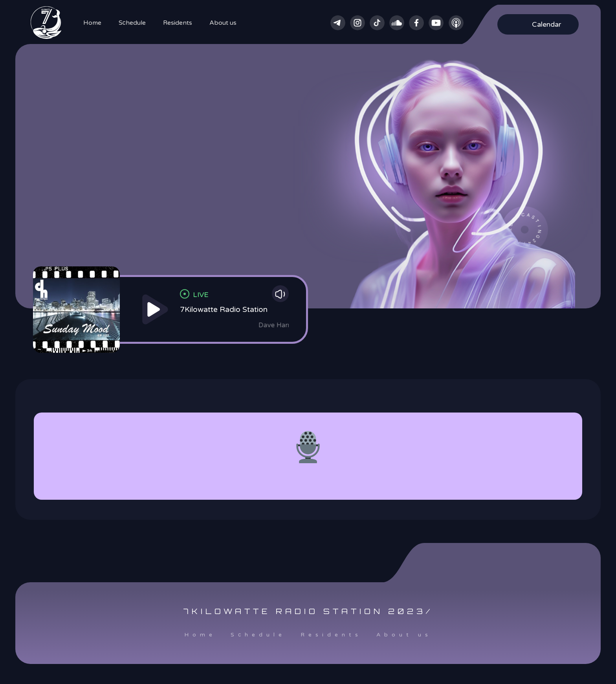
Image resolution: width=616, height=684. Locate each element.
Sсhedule (132, 23)
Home (92, 23)
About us (223, 23)
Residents (178, 23)
